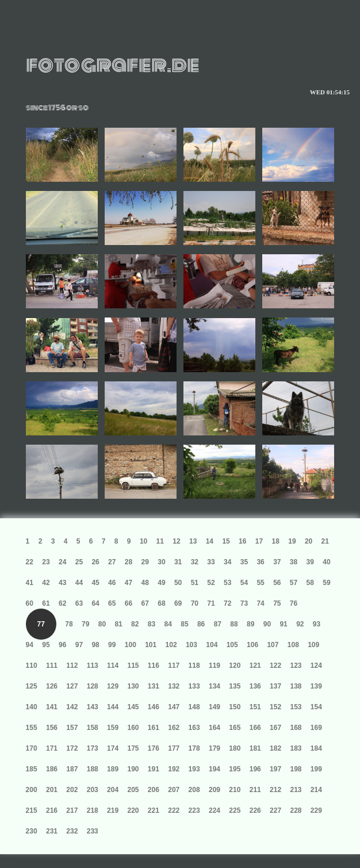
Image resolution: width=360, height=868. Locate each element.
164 (215, 728)
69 (178, 603)
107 (273, 645)
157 (72, 728)
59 (326, 583)
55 (260, 583)
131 (154, 686)
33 (211, 562)
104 (212, 645)
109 (313, 645)
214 (316, 790)
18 (276, 541)
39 (310, 562)
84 (168, 624)
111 (52, 666)
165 (235, 728)
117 (174, 666)
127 (72, 686)
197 (275, 769)
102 (171, 645)
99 (112, 645)
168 (296, 728)
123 (296, 666)
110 (32, 666)
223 (194, 810)
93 (317, 624)
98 (95, 645)
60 (30, 603)
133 (194, 686)
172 (72, 748)
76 (294, 603)
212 (275, 790)
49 (161, 583)
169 (316, 728)
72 (227, 603)
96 (62, 645)
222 (174, 810)
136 (255, 686)
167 (275, 728)
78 (69, 624)
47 (129, 583)
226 (255, 810)
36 (260, 562)
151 (255, 707)
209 (215, 790)
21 (325, 541)
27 (112, 562)
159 (113, 728)
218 (93, 810)
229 (316, 810)
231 (52, 831)
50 (178, 583)
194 (215, 769)
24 (62, 562)
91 (283, 624)
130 (133, 686)
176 (154, 748)
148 (194, 707)
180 (235, 748)
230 (32, 831)
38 (294, 562)
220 (133, 810)
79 (85, 624)
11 (160, 541)
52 (211, 583)
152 (275, 707)
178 (194, 748)
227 (275, 810)
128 (93, 686)
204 (113, 790)
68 (161, 603)
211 (255, 790)
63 (79, 603)
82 (135, 624)
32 (195, 562)
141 (52, 707)
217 (72, 810)
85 (184, 624)
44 (79, 583)
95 (46, 645)
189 (113, 769)
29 (145, 562)
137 (275, 686)
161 (154, 728)
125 (32, 686)
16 (242, 541)
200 (32, 790)
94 (30, 645)
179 (215, 748)
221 (154, 810)
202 (72, 790)
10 (143, 541)
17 (259, 541)
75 (277, 603)
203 (93, 790)
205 (133, 790)
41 (30, 583)
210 (235, 790)
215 (32, 810)
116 (154, 666)
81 (118, 624)
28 (129, 562)
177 (174, 748)
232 (72, 831)
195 (235, 769)
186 (52, 769)
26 (95, 562)
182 (275, 748)
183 (296, 748)
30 (161, 562)
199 (316, 769)
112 (72, 666)
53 (227, 583)
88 (234, 624)
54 (244, 583)
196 (255, 769)
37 (277, 562)
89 (250, 624)
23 (46, 562)
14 (210, 541)
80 (102, 624)
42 (46, 583)
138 (296, 686)
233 (93, 831)
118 (194, 666)
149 (215, 707)
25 (79, 562)
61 (46, 603)
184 (316, 748)
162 (174, 728)
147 (174, 707)
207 (174, 790)
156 (52, 728)
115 (133, 666)
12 (176, 541)
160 (133, 728)
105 (232, 645)
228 (296, 810)
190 (133, 769)
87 (218, 624)
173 (93, 748)
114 (113, 666)
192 (174, 769)
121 (255, 666)
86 (201, 624)
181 (255, 748)
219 (113, 810)
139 (316, 686)
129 (113, 686)
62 (62, 603)
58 (310, 583)
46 (112, 583)
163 (194, 728)
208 (194, 790)
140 (32, 707)
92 (300, 624)
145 (133, 707)
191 (154, 769)
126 (52, 686)
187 (72, 769)
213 (296, 790)
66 (129, 603)
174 (113, 748)
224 (215, 810)
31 (178, 562)
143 (93, 707)
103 (192, 645)
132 (174, 686)
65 (112, 603)
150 (235, 707)
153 (296, 707)
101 (151, 645)
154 (316, 707)
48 (145, 583)
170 (32, 748)
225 (235, 810)
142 (72, 707)
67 (145, 603)
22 (30, 562)
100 (131, 645)
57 (294, 583)
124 (316, 666)
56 (277, 583)
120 (235, 666)
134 (215, 686)
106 (252, 645)
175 (133, 748)
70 (195, 603)
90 (267, 624)
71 (211, 603)
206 (154, 790)
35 (244, 562)
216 (52, 810)
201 (52, 790)
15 (226, 541)
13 (193, 541)
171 (52, 748)
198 (296, 769)
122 (275, 666)
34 (227, 562)
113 (93, 666)
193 (194, 769)
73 (244, 603)
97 (79, 645)
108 (293, 645)
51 (195, 583)
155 (32, 728)
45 (95, 583)
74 (260, 603)
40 (326, 562)
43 (62, 583)
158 (93, 728)
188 (93, 769)
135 (235, 686)
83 (152, 624)
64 (95, 603)
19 (292, 541)
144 (113, 707)
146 (154, 707)
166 (255, 728)
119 (215, 666)
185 (32, 769)
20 (309, 541)
